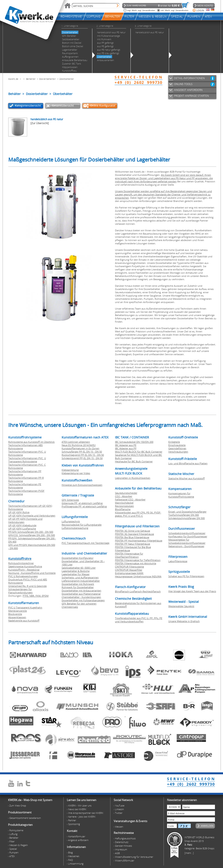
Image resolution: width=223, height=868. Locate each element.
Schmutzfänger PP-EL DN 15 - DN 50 (82, 452)
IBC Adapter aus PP (126, 448)
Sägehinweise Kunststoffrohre (25, 566)
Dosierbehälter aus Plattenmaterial (81, 594)
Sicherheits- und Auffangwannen (80, 577)
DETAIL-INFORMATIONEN (189, 78)
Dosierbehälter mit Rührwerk (78, 584)
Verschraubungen (178, 452)
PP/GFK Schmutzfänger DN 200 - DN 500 (31, 532)
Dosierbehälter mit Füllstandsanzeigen (83, 600)
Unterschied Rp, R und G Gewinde (27, 586)
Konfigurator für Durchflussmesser (188, 536)
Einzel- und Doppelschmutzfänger (187, 512)
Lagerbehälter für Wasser (76, 574)
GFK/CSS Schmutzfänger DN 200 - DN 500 (32, 535)
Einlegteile (174, 442)
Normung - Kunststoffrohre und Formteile (32, 573)
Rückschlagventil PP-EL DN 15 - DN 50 (83, 455)
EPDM (45, 596)
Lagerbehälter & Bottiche (76, 571)
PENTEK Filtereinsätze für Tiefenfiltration (138, 560)
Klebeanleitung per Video (76, 473)
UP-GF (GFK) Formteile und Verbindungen (32, 516)
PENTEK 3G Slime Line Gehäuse (133, 531)
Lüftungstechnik (71, 521)
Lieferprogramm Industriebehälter (81, 581)
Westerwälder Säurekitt (181, 606)
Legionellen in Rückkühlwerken (133, 478)
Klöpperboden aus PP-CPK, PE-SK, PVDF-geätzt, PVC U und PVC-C (138, 514)
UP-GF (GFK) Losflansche (22, 529)
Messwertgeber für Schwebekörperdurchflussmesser (187, 541)
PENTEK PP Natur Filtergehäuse (133, 544)
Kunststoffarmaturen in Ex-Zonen (80, 448)
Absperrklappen (17, 617)
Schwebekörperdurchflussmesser (187, 533)
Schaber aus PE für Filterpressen (186, 576)
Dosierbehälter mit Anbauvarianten (81, 591)
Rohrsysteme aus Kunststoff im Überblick (31, 442)
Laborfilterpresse (178, 561)
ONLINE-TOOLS (183, 84)
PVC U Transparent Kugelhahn (25, 607)
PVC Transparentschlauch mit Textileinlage (85, 543)
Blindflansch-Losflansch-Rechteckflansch (138, 591)
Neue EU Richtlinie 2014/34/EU (79, 445)
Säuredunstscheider (126, 493)
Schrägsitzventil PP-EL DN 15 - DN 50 (82, 458)
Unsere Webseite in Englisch (184, 621)
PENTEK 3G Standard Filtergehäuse (134, 534)
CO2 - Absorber (124, 496)
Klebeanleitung (70, 470)
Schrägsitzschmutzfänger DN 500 (187, 518)
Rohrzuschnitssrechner (21, 563)
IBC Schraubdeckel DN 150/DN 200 (134, 442)
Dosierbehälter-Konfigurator (78, 558)
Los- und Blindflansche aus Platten (188, 463)
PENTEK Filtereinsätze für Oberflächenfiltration (129, 555)
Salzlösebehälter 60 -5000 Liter (79, 568)
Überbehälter (67, 79)
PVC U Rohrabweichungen (23, 576)
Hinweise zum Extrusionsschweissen (82, 485)
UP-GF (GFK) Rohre (19, 512)
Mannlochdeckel (124, 503)
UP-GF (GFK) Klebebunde (22, 525)
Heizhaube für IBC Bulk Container (134, 461)
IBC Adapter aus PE (126, 445)
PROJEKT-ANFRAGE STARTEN (191, 96)
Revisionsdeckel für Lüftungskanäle (82, 525)
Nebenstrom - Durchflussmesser (186, 546)
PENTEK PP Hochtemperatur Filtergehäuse (139, 541)
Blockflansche (123, 509)
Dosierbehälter (47, 79)
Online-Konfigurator (103, 106)
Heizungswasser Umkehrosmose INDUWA (138, 576)
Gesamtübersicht (63, 106)
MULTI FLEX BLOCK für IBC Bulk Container (139, 452)
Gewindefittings (177, 448)
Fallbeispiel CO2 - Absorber (130, 499)
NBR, (32, 596)
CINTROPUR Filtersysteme (129, 567)
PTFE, (26, 596)
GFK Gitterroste (70, 500)
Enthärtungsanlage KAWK (129, 573)
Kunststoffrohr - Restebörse (24, 570)
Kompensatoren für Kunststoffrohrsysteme (181, 495)
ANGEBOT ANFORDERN (188, 90)
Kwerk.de (13, 79)
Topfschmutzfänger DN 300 (184, 515)
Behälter (31, 79)
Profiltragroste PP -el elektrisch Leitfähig (84, 506)
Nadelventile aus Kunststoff (24, 621)
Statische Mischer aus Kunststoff (187, 478)
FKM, (39, 596)
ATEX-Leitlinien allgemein (76, 442)
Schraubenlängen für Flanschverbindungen (20, 591)
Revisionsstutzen (124, 506)
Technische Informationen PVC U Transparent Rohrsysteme (27, 460)
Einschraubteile (177, 445)
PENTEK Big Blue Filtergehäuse (132, 537)
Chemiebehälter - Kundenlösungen (81, 597)
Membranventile (18, 611)
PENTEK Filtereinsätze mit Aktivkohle (136, 563)
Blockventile (15, 614)
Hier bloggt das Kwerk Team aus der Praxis (192, 591)
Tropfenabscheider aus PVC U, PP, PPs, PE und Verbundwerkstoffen (139, 620)
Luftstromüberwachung (75, 528)
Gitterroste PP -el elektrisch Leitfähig (82, 503)
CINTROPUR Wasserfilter (129, 570)
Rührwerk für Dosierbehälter (78, 587)
